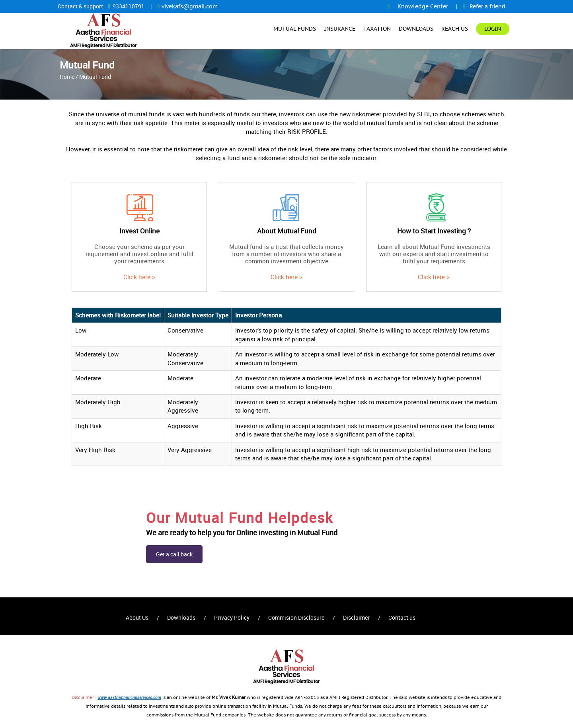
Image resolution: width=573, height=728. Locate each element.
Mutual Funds (295, 29)
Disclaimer (356, 617)
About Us (137, 617)
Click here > (139, 277)
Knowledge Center (423, 6)
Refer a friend (487, 6)
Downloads (416, 29)
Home (67, 77)
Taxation (377, 29)
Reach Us (455, 29)
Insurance (340, 29)
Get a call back (174, 554)
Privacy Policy (232, 617)
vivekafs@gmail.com (190, 6)
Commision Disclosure (296, 617)
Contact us (402, 617)
